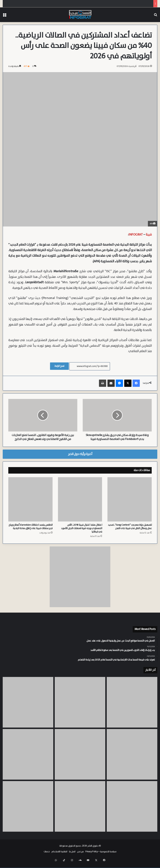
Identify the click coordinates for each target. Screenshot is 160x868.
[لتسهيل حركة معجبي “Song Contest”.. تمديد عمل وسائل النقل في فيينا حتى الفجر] (130, 503)
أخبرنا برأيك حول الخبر (80, 458)
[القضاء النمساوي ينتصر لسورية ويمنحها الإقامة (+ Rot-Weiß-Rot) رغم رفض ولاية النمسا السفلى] (132, 706)
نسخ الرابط (59, 366)
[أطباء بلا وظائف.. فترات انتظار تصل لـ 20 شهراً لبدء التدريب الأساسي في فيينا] (28, 758)
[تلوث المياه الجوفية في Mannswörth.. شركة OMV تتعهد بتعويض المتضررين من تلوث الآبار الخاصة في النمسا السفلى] (80, 758)
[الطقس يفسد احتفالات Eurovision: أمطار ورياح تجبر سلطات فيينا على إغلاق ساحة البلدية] (30, 503)
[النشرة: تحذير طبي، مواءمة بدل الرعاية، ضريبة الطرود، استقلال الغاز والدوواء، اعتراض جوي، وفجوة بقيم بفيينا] (80, 706)
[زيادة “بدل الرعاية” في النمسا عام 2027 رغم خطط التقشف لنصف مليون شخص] (132, 810)
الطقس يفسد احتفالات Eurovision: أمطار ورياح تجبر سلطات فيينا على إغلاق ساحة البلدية (31, 531)
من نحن (80, 856)
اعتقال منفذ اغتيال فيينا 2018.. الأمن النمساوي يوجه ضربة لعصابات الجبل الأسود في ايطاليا (82, 532)
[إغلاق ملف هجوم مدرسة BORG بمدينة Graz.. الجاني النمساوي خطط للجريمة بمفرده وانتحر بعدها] (28, 706)
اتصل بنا (72, 856)
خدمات (47, 856)
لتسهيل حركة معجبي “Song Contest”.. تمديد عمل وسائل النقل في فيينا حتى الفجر (130, 531)
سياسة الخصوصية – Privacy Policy (101, 856)
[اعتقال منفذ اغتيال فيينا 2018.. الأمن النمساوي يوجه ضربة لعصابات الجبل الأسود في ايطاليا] (80, 503)
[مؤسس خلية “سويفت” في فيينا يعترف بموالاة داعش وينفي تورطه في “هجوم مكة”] (132, 758)
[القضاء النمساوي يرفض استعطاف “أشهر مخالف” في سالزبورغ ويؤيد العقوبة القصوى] (80, 810)
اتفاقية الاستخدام (59, 856)
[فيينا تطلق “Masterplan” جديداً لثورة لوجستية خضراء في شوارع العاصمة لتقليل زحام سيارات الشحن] (28, 810)
